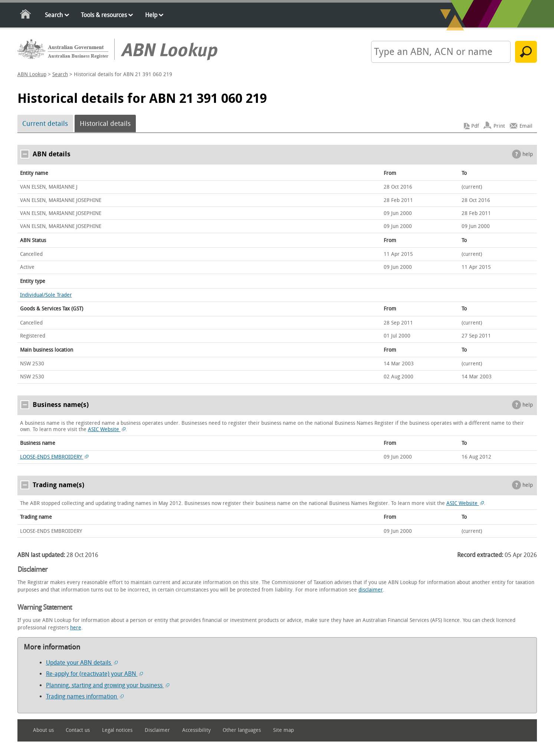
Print (499, 126)
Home (26, 15)
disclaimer (371, 590)
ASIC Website (107, 429)
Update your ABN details (82, 663)
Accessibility (196, 730)
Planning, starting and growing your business (108, 685)
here (76, 628)
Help (151, 15)
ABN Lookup (32, 74)
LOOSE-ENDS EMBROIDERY (54, 457)
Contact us (78, 730)
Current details (45, 124)
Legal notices (117, 730)
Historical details (105, 124)
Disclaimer (157, 730)
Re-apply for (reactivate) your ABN (94, 674)
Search (54, 15)
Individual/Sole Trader (46, 295)
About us (43, 730)
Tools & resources (104, 15)
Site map (283, 730)
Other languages (242, 730)
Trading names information (85, 696)
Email (526, 126)
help (528, 154)
